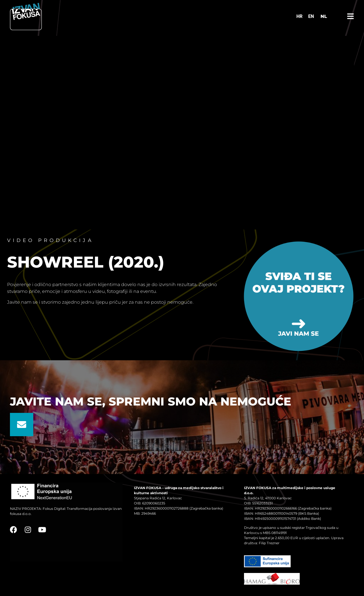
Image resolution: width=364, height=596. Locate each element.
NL (324, 16)
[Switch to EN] (311, 16)
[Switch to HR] (299, 16)
